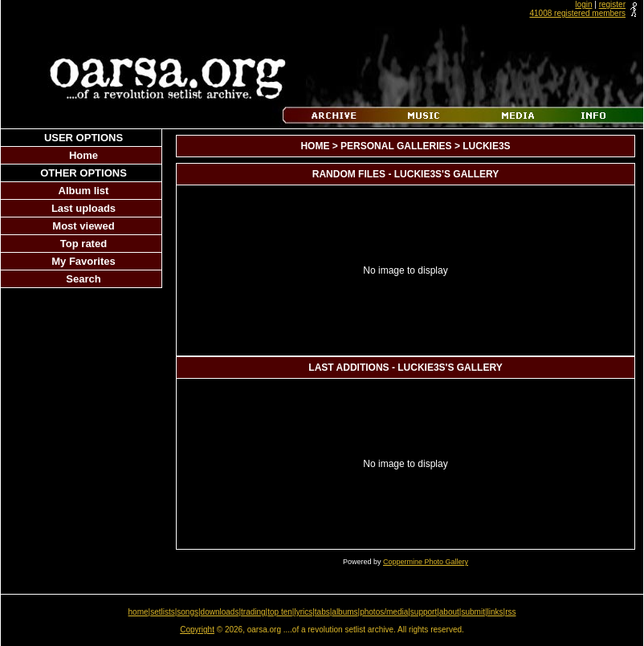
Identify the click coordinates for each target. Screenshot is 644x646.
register (612, 4)
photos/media (384, 612)
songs (187, 612)
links (495, 612)
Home (84, 155)
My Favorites (83, 261)
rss (510, 612)
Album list (84, 191)
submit (473, 612)
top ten (280, 612)
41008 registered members (577, 13)
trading (253, 612)
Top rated (84, 244)
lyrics (303, 612)
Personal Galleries (396, 146)
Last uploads (84, 208)
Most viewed (83, 226)
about (449, 612)
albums (344, 612)
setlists (163, 612)
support (424, 612)
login (583, 4)
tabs (322, 612)
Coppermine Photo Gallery (426, 562)
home (139, 612)
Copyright (197, 630)
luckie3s (486, 146)
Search (83, 279)
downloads (220, 612)
